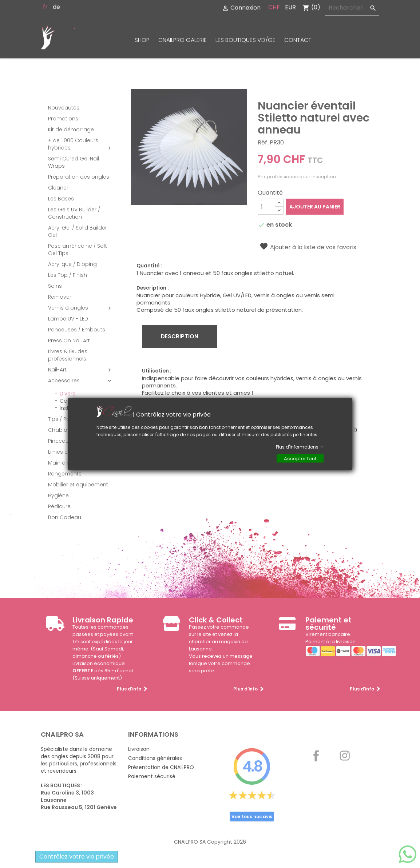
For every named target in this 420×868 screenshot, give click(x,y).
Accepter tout (300, 459)
